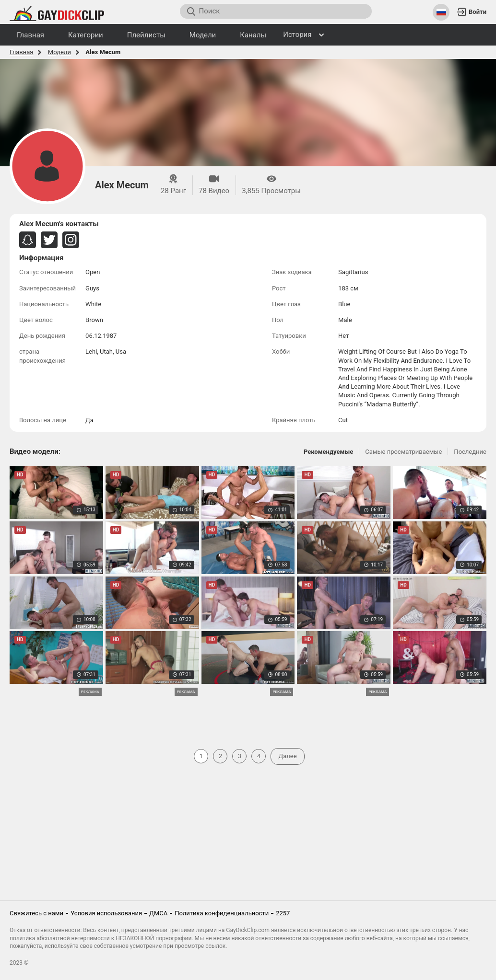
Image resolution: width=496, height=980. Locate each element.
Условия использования (106, 913)
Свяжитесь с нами (36, 913)
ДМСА (158, 913)
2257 (283, 913)
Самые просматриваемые (403, 452)
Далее (287, 756)
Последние (470, 452)
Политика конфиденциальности (222, 913)
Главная (21, 52)
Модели (59, 52)
